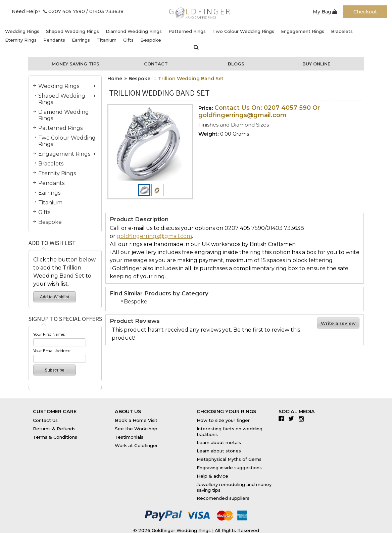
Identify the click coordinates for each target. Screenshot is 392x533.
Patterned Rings (187, 31)
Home (115, 79)
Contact (156, 64)
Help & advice (212, 476)
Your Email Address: (52, 351)
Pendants (54, 40)
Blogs (236, 64)
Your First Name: (49, 334)
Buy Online (316, 64)
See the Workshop (136, 429)
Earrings (81, 40)
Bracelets (342, 31)
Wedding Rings (22, 31)
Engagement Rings (303, 31)
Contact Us (45, 420)
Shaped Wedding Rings (72, 31)
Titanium (107, 40)
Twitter (293, 419)
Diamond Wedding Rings (134, 31)
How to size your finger (223, 420)
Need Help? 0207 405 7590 (48, 11)
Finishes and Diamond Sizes (234, 125)
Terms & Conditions (55, 437)
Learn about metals (219, 442)
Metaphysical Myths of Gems (229, 459)
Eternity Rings (21, 40)
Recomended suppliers (223, 498)
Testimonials (129, 437)
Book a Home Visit (136, 420)
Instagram (303, 419)
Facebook (283, 419)
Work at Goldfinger (136, 445)
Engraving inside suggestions (229, 468)
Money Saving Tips (76, 64)
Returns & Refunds (54, 429)
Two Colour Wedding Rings (243, 31)
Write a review (338, 323)
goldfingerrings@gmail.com (154, 236)
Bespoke (151, 40)
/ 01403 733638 (105, 11)
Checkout (365, 12)
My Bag (325, 12)
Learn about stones (219, 451)
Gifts (128, 40)
